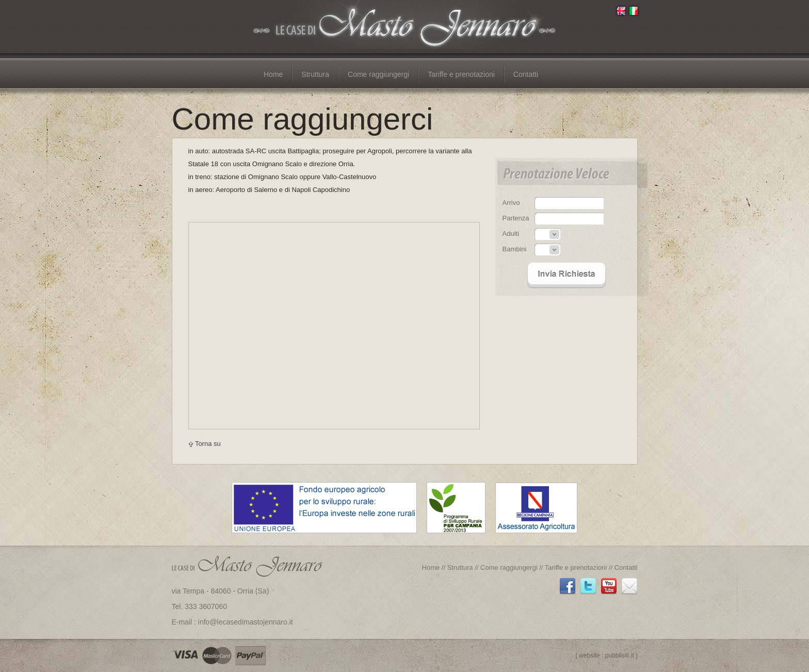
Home (273, 74)
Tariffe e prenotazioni (461, 74)
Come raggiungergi (378, 74)
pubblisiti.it (620, 655)
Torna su (205, 444)
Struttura (315, 74)
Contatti (526, 74)
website (589, 655)
